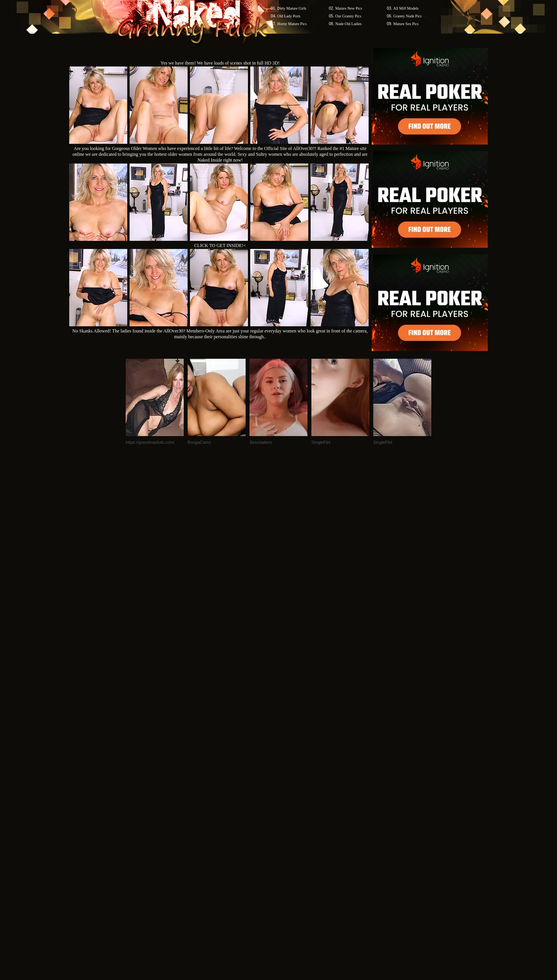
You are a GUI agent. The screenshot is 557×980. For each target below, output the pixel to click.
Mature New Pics (349, 8)
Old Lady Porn (289, 16)
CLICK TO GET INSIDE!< (220, 245)
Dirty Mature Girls (292, 8)
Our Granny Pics (348, 16)
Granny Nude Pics (407, 16)
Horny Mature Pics (292, 24)
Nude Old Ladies (349, 24)
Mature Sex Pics (406, 24)
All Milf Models (406, 8)
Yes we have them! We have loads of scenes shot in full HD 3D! (220, 63)
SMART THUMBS (292, 833)
